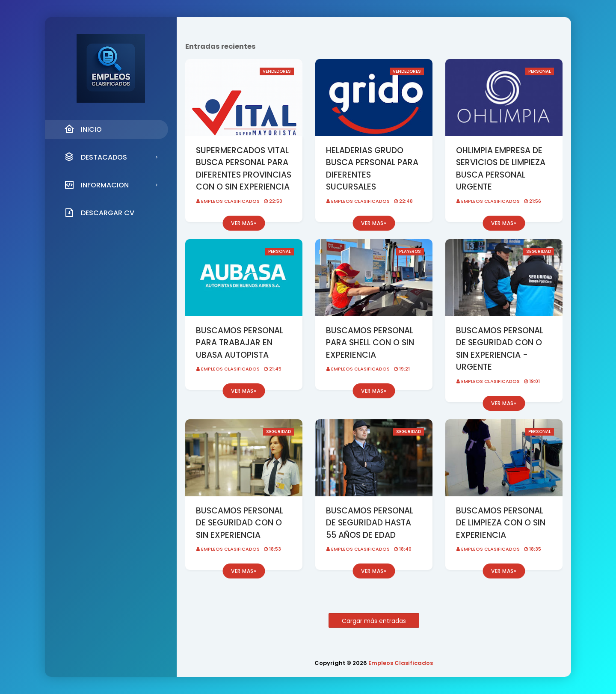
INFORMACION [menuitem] (96, 185)
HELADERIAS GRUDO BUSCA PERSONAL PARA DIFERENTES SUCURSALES (372, 169)
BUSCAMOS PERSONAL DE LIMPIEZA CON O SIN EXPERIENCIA (501, 523)
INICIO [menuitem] (83, 129)
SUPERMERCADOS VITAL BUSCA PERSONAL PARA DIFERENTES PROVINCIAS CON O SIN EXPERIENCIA (244, 169)
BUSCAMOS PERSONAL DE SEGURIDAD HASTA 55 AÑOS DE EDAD (370, 523)
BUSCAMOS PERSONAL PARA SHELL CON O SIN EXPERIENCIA (370, 343)
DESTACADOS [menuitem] (96, 157)
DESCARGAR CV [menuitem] (99, 213)
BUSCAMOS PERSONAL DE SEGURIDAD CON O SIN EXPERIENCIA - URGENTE (500, 349)
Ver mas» (244, 223)
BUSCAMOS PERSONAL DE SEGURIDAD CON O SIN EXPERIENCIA (240, 523)
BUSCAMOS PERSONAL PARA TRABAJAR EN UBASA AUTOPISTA (240, 343)
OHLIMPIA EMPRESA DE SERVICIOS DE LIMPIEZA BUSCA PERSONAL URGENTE (501, 169)
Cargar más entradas (374, 621)
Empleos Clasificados (230, 201)
